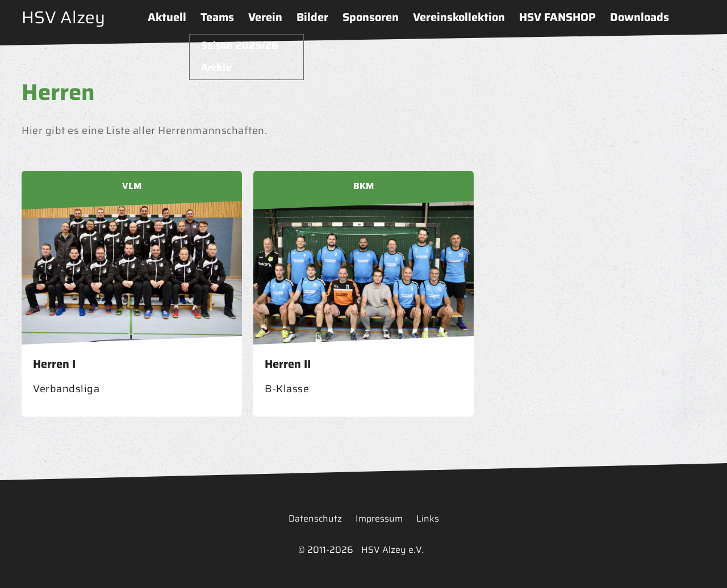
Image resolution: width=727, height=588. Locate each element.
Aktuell (167, 17)
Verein (265, 17)
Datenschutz (315, 518)
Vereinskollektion (459, 17)
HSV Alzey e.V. (392, 550)
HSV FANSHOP (557, 17)
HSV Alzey (63, 17)
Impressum (379, 518)
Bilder (312, 17)
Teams (217, 17)
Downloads (640, 17)
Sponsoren (371, 17)
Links (428, 518)
